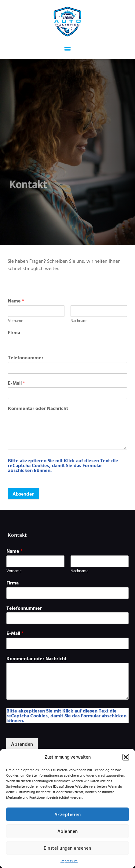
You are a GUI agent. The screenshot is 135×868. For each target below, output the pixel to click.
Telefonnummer (26, 358)
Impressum (69, 861)
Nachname (80, 321)
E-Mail (16, 383)
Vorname (16, 321)
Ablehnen (68, 831)
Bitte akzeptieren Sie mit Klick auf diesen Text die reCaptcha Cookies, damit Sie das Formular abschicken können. (63, 465)
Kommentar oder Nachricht (38, 408)
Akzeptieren (68, 814)
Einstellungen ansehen (67, 848)
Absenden (24, 494)
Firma (14, 333)
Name (16, 301)
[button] (126, 757)
